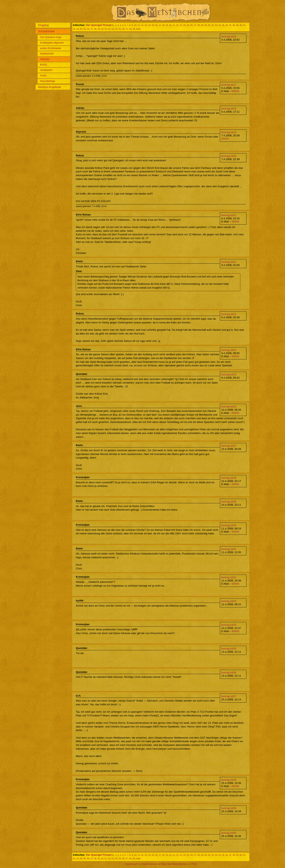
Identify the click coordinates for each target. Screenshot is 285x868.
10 (135, 25)
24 (184, 25)
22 (177, 25)
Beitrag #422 (229, 262)
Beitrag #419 (229, 132)
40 (241, 25)
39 (237, 25)
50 (102, 29)
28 (199, 25)
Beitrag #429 (229, 502)
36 (227, 25)
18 (163, 25)
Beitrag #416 (229, 37)
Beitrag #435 (229, 649)
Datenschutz (149, 864)
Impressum (131, 864)
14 (149, 25)
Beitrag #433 (229, 601)
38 (234, 25)
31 (209, 25)
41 (244, 25)
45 (85, 29)
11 (139, 25)
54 (116, 29)
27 (195, 25)
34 (220, 25)
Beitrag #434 (229, 625)
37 (230, 25)
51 (106, 29)
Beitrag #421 (229, 215)
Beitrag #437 (229, 696)
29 (202, 25)
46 (88, 29)
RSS (194, 864)
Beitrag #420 (229, 156)
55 (120, 29)
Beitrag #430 (229, 525)
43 (78, 29)
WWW (236, 91)
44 (81, 29)
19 (167, 25)
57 (127, 29)
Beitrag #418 (229, 109)
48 (95, 29)
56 (123, 29)
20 (170, 25)
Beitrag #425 (229, 375)
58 (130, 29)
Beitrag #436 (229, 673)
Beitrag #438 (229, 780)
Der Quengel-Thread (99, 25)
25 (188, 25)
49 (99, 29)
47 (92, 29)
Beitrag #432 (229, 577)
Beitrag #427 (229, 446)
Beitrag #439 (229, 808)
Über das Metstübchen (174, 864)
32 (213, 25)
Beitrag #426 (229, 407)
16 (156, 25)
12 (142, 25)
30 (205, 25)
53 (113, 29)
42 (74, 29)
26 (191, 25)
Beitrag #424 (229, 350)
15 (153, 25)
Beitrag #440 (229, 833)
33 (216, 25)
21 (174, 25)
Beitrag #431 (229, 549)
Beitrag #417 (229, 85)
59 (134, 29)
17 (160, 25)
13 (146, 25)
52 (109, 29)
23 (181, 25)
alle (138, 29)
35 (223, 25)
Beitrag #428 (229, 478)
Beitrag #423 (229, 314)
